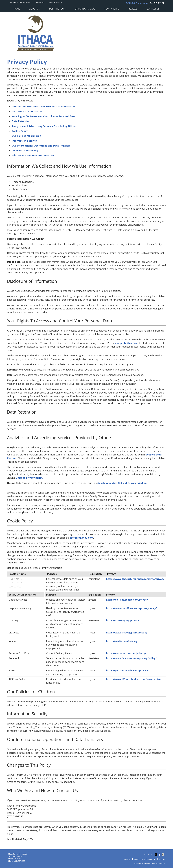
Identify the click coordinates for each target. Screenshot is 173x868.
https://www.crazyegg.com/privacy (127, 633)
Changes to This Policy (25, 151)
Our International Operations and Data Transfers (41, 146)
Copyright (128, 859)
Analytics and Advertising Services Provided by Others (44, 126)
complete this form (127, 343)
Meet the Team (57, 9)
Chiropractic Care (85, 9)
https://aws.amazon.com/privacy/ (126, 653)
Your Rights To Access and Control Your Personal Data (44, 116)
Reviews (133, 9)
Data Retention (21, 121)
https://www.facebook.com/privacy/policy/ (131, 658)
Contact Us (153, 9)
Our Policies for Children (26, 136)
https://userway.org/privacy (122, 620)
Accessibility (152, 859)
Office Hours (56, 3)
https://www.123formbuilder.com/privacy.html (134, 679)
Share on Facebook (160, 855)
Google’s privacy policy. (29, 478)
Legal (136, 859)
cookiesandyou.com (81, 538)
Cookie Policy (20, 131)
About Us (35, 9)
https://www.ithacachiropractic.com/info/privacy (135, 579)
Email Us (40, 3)
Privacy (143, 859)
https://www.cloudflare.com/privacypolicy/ (131, 608)
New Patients (112, 9)
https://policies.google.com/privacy (127, 600)
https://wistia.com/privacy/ (122, 641)
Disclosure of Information (27, 111)
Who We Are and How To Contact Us (33, 155)
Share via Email (163, 855)
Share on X (156, 855)
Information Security (24, 141)
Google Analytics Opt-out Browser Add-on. (122, 483)
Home (17, 9)
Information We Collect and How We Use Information (44, 107)
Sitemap (162, 859)
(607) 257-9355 (140, 3)
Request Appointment (21, 3)
